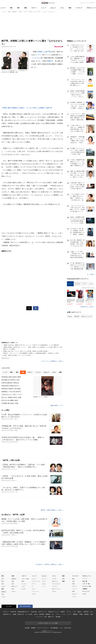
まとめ (3, 586)
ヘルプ (84, 594)
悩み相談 (42, 614)
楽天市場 (77, 339)
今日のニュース (91, 8)
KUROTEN (13, 612)
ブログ (74, 612)
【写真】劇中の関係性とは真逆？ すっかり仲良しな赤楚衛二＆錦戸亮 (27, 108)
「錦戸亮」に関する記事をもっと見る (51, 510)
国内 (11, 8)
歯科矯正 (86, 614)
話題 (63, 581)
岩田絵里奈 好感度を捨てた (11, 386)
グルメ (34, 589)
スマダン (54, 579)
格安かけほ (21, 614)
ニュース (3, 8)
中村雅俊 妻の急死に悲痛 (10, 403)
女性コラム (55, 581)
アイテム (69, 612)
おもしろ (53, 8)
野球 (23, 581)
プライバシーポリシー (43, 628)
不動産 (81, 614)
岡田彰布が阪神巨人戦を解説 (11, 389)
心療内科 (62, 612)
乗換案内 (75, 614)
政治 (3, 584)
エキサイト (92, 3)
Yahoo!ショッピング (87, 339)
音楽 (13, 584)
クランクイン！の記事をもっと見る (52, 361)
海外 (18, 8)
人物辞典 (85, 589)
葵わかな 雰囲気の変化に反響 (11, 397)
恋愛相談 (48, 614)
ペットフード (39, 617)
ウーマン (58, 614)
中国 (3, 594)
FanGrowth (34, 612)
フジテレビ (37, 58)
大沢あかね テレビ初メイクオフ (12, 395)
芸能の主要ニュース (57, 405)
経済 (3, 581)
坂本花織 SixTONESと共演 (10, 380)
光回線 (14, 614)
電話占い (80, 612)
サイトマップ (86, 591)
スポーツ (34, 8)
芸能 (25, 8)
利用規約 (33, 628)
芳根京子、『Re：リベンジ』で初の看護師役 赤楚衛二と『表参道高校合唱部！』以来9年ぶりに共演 (31, 353)
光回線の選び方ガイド (24, 612)
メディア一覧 (86, 584)
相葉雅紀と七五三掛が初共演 (11, 392)
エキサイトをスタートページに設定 (48, 623)
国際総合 (4, 592)
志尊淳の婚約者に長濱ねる (10, 383)
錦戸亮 (48, 52)
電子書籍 (58, 617)
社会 (3, 579)
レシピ (63, 614)
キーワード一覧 (86, 586)
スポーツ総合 (25, 579)
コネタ (44, 581)
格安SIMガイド (7, 614)
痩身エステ (51, 617)
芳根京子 (50, 61)
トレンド (43, 8)
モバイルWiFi (29, 614)
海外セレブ (15, 586)
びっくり (44, 579)
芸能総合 (14, 579)
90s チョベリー (56, 589)
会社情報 (27, 628)
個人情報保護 (54, 628)
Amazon (70, 339)
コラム (62, 8)
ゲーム (34, 584)
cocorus (36, 614)
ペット (44, 586)
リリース (85, 579)
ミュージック (84, 307)
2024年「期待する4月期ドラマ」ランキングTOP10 (17, 355)
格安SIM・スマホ (88, 612)
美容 (92, 614)
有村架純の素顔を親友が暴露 (11, 377)
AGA (45, 617)
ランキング (79, 8)
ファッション (35, 591)
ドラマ (38, 55)
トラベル (54, 586)
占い (53, 614)
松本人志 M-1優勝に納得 (10, 400)
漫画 (70, 8)
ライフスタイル (56, 584)
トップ (5, 372)
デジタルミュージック (77, 307)
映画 (13, 581)
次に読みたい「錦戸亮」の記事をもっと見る (50, 564)
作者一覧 (85, 581)
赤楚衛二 (41, 52)
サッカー (24, 584)
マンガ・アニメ (36, 581)
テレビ (91, 307)
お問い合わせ (68, 628)
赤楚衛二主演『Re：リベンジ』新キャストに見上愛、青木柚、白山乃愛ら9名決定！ (26, 351)
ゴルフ (23, 586)
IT (32, 586)
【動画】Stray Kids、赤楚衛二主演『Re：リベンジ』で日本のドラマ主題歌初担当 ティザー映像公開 (31, 345)
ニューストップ (84, 3)
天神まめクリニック (53, 612)
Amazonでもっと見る (87, 330)
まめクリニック (42, 612)
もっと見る (91, 297)
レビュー (34, 579)
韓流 (13, 589)
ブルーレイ (70, 307)
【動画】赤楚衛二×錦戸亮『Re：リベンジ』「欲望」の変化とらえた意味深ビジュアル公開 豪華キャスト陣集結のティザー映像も (33, 348)
